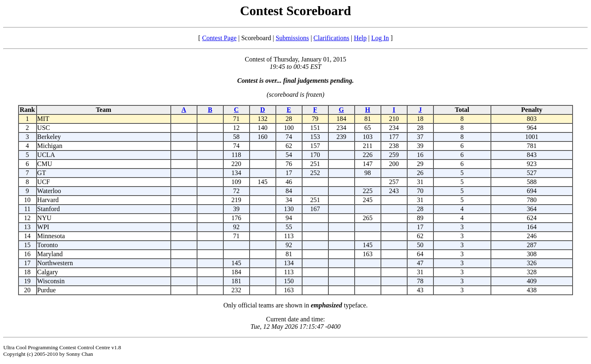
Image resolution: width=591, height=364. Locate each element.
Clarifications (331, 38)
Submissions (292, 38)
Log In (380, 38)
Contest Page (219, 38)
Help (360, 38)
